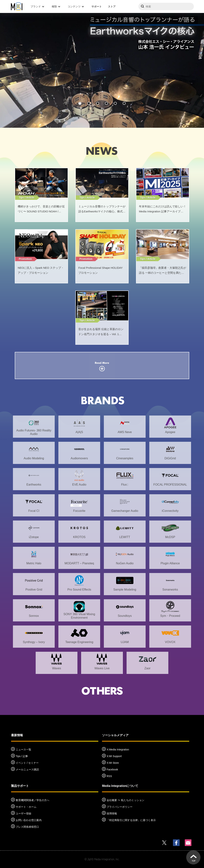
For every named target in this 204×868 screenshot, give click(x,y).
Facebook (112, 769)
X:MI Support (114, 756)
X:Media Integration (118, 750)
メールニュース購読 (27, 769)
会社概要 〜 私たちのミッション (125, 800)
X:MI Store (113, 763)
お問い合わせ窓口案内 (29, 820)
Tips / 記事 (22, 756)
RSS (109, 776)
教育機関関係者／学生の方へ (33, 800)
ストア (112, 6)
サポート (97, 6)
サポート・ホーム (26, 807)
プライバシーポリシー (120, 807)
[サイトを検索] (166, 6)
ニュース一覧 (23, 750)
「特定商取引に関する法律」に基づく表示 (131, 820)
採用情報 (112, 813)
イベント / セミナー (27, 763)
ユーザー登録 (23, 813)
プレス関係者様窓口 (27, 827)
